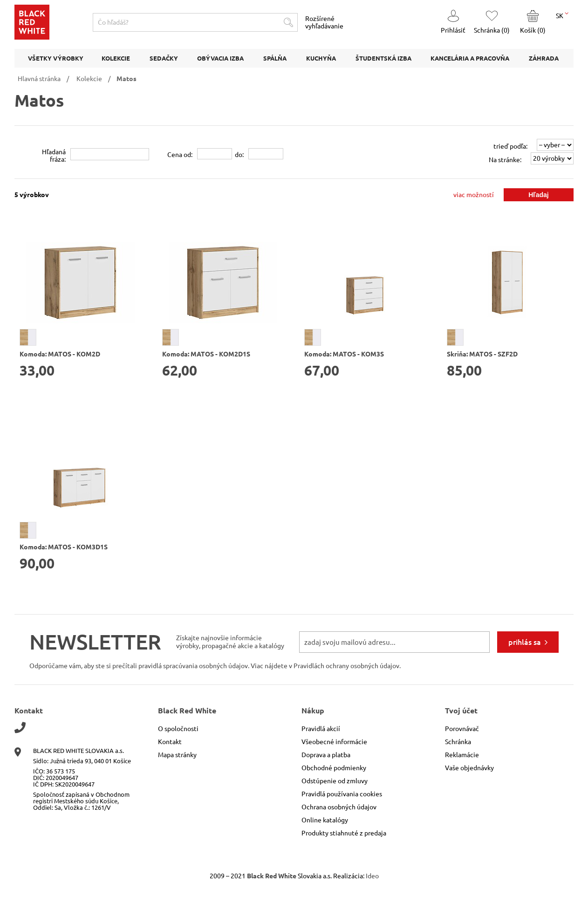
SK (562, 15)
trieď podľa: (510, 146)
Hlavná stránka (39, 79)
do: (239, 155)
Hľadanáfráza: (54, 156)
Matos (126, 79)
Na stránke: (505, 160)
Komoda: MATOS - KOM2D (60, 354)
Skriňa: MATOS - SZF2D (482, 354)
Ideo (372, 876)
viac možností (474, 195)
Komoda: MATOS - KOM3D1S (64, 547)
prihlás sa (525, 642)
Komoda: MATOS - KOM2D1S (206, 354)
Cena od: (180, 155)
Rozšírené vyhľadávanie (324, 22)
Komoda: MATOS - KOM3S (344, 354)
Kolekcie (89, 79)
